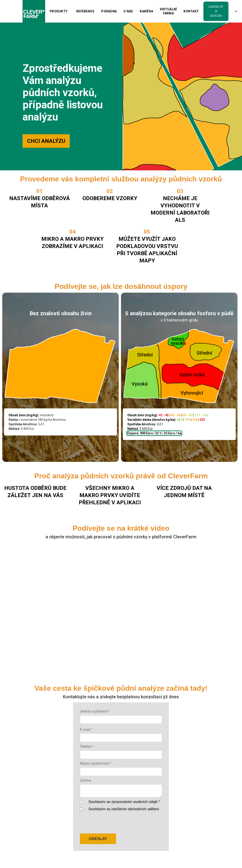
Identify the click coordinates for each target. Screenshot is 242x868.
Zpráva (86, 780)
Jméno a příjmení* (95, 711)
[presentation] (114, 823)
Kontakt (191, 11)
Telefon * (87, 746)
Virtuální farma (168, 11)
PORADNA (109, 11)
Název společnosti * (96, 763)
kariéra (146, 11)
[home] (34, 11)
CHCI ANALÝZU (46, 141)
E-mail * (86, 730)
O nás (128, 11)
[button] (58, 11)
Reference (85, 11)
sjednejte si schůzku (216, 11)
